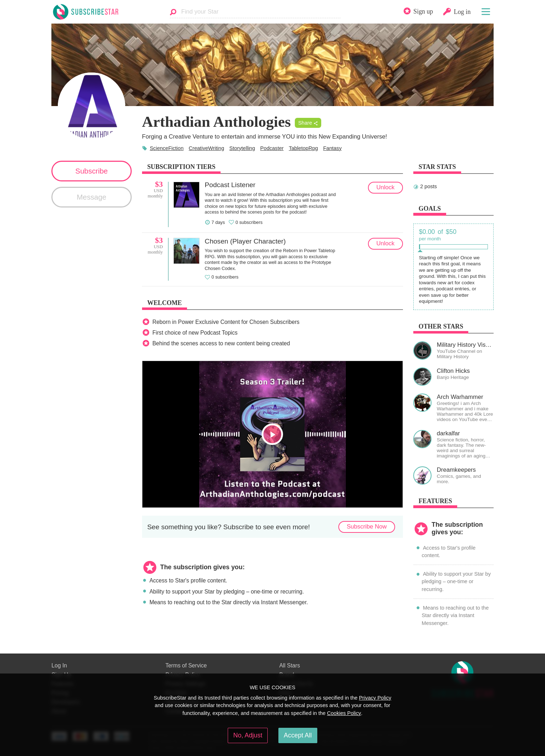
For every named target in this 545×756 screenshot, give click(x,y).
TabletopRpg (303, 148)
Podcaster (272, 148)
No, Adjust (248, 735)
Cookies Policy (344, 713)
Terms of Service (186, 665)
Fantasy (332, 148)
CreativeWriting (206, 148)
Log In (59, 665)
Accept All (298, 735)
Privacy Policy (375, 698)
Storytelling (242, 148)
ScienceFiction (167, 148)
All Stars (289, 665)
